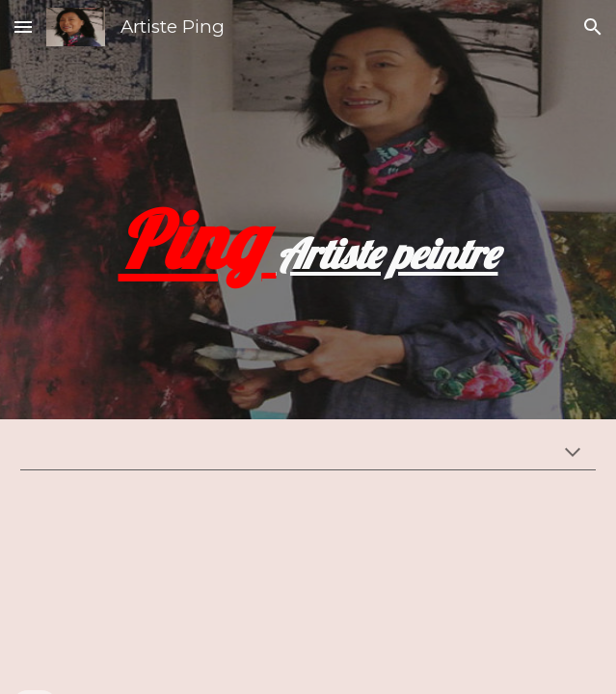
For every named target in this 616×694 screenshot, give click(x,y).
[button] (23, 27)
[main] (308, 210)
